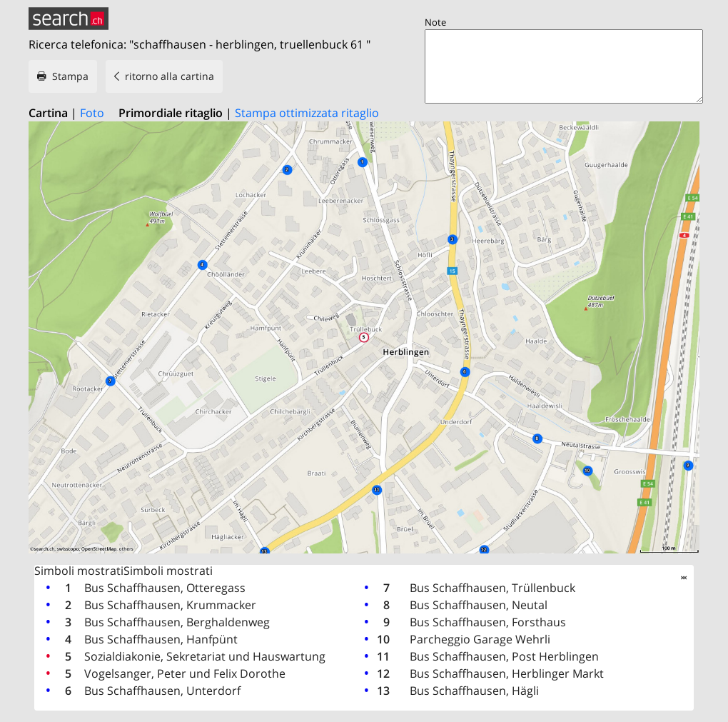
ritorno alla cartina (170, 76)
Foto (92, 113)
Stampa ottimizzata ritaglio (307, 113)
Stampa (70, 76)
